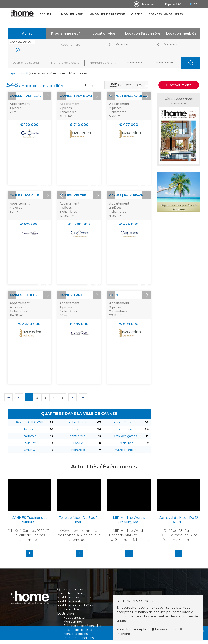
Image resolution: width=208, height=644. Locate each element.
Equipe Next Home (71, 593)
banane (29, 429)
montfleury (125, 429)
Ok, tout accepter (132, 629)
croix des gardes (125, 436)
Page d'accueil (18, 73)
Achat (27, 33)
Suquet (30, 443)
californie (30, 436)
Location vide (104, 33)
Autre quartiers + (127, 450)
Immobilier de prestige (107, 14)
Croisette (77, 429)
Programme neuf (66, 33)
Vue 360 (137, 14)
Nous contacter (74, 618)
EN (196, 4)
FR (191, 4)
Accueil (46, 14)
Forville (78, 443)
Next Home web (69, 601)
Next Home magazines (74, 597)
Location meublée (181, 33)
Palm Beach (77, 422)
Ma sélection (151, 4)
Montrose (78, 450)
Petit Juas (126, 443)
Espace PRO (173, 4)
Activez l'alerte (179, 85)
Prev (12, 96)
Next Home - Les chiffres (75, 605)
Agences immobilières (166, 14)
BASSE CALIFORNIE (29, 422)
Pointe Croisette (125, 422)
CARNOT (30, 450)
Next (47, 96)
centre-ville (78, 436)
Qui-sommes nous (70, 589)
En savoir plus (164, 629)
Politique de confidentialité (82, 626)
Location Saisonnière (143, 33)
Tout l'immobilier (69, 609)
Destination (66, 614)
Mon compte (73, 622)
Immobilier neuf (70, 14)
